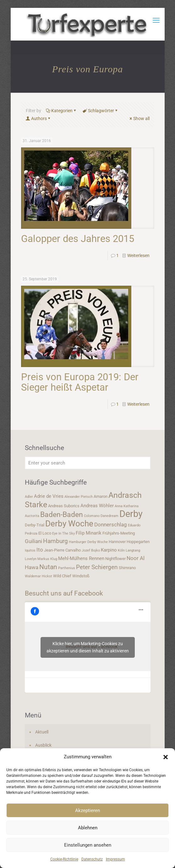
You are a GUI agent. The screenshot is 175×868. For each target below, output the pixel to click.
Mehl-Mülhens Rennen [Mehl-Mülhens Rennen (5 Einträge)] (81, 558)
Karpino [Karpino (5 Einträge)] (109, 550)
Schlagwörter (101, 111)
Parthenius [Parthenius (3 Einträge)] (67, 568)
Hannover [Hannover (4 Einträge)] (117, 542)
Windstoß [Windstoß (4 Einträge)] (81, 576)
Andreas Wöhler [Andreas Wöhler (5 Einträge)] (97, 506)
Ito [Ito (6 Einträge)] (40, 550)
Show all (139, 118)
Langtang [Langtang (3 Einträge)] (133, 550)
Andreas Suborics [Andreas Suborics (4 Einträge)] (64, 506)
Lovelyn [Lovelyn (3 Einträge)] (31, 559)
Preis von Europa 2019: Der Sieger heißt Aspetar (80, 382)
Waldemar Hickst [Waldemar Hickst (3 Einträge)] (38, 576)
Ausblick (43, 745)
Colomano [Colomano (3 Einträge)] (92, 516)
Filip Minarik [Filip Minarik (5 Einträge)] (89, 533)
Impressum (115, 859)
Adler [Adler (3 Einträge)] (29, 497)
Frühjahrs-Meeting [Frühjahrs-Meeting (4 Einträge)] (119, 533)
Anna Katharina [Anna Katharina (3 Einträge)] (127, 506)
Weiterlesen (138, 255)
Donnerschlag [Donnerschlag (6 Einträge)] (111, 525)
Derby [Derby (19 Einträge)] (131, 514)
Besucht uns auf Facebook (64, 593)
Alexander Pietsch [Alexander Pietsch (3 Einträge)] (79, 497)
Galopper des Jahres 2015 (78, 239)
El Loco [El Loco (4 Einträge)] (45, 533)
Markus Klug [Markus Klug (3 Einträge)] (47, 559)
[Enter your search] (88, 463)
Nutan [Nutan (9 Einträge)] (48, 567)
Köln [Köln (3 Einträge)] (121, 550)
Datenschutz (92, 859)
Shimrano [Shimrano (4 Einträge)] (127, 568)
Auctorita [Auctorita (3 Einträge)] (32, 516)
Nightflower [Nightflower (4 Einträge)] (115, 559)
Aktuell (42, 732)
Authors (38, 118)
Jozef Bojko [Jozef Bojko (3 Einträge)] (91, 550)
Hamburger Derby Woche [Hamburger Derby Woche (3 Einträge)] (88, 542)
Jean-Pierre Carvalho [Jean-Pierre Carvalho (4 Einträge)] (62, 550)
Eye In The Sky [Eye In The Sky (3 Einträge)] (63, 533)
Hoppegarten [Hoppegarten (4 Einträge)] (138, 542)
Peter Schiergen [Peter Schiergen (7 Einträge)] (97, 567)
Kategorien (61, 111)
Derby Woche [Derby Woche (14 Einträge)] (69, 524)
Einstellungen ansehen (88, 845)
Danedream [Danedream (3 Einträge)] (109, 516)
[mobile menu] (156, 20)
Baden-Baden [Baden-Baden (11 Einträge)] (62, 514)
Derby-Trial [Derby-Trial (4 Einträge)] (35, 525)
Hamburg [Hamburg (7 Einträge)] (55, 541)
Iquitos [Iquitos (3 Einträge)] (30, 550)
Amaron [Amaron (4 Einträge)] (101, 496)
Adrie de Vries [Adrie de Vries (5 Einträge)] (49, 496)
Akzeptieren (87, 810)
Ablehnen (88, 828)
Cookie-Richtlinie (64, 859)
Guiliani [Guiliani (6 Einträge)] (33, 541)
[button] (166, 757)
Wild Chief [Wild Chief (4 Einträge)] (62, 576)
